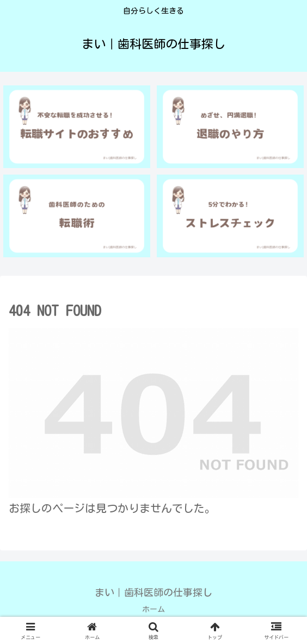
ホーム (153, 609)
